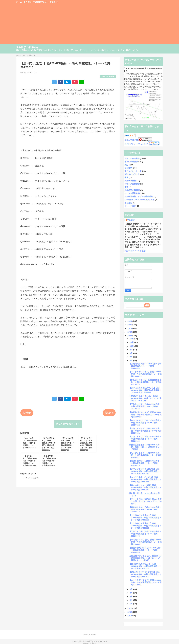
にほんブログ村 (131, 140)
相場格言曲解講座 (132, 190)
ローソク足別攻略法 (133, 193)
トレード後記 (130, 206)
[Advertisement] (89, 25)
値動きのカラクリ (132, 174)
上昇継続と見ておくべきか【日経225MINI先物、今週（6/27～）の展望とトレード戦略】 (145, 398)
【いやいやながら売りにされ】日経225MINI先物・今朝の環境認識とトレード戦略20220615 (145, 471)
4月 (132, 593)
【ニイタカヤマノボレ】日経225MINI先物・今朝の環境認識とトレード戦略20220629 (145, 374)
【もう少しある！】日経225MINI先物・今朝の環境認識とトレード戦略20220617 (145, 455)
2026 (130, 321)
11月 (132, 342)
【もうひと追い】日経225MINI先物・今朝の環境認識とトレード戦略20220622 (145, 423)
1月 (132, 604)
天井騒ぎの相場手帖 (27, 47)
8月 (132, 353)
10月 (132, 346)
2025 (130, 325)
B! (67, 82)
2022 (130, 336)
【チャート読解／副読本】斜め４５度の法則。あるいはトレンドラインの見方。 (145, 501)
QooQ (94, 643)
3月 (132, 596)
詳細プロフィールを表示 (135, 251)
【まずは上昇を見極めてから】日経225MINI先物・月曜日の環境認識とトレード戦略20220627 (145, 390)
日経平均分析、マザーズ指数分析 (139, 196)
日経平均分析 (130, 181)
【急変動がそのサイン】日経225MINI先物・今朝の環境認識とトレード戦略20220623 (145, 415)
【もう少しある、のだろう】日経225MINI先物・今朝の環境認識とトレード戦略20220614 (145, 479)
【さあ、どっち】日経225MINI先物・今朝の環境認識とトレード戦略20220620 (145, 439)
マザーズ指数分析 (132, 184)
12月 (132, 339)
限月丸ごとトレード (133, 171)
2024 (130, 328)
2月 (132, 600)
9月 (132, 350)
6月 (132, 361)
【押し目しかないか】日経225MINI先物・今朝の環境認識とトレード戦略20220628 (145, 382)
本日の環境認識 (108, 77)
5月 (132, 589)
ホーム (19, 2)
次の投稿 (27, 413)
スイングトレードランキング (136, 144)
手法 (126, 177)
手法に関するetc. (41, 2)
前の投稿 (109, 413)
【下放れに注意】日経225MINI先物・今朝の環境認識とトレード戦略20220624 (145, 406)
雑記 (126, 165)
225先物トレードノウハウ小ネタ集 (140, 200)
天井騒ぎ (131, 220)
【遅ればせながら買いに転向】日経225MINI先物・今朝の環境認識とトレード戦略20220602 (145, 574)
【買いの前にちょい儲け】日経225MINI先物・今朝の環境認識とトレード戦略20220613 (145, 487)
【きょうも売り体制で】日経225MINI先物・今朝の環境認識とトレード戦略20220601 (145, 582)
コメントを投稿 (31, 478)
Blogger (93, 634)
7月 (132, 357)
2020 (130, 612)
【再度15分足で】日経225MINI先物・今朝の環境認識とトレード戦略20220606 (145, 550)
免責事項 (54, 2)
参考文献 (28, 2)
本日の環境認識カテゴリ (68, 424)
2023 (130, 332)
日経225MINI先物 (132, 158)
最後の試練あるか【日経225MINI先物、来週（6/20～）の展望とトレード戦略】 (145, 447)
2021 (130, 608)
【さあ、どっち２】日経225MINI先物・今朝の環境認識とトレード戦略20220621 (145, 431)
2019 (130, 616)
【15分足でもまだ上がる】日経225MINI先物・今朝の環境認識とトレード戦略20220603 (145, 566)
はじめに (128, 203)
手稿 (126, 187)
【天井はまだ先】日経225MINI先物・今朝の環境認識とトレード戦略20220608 (145, 534)
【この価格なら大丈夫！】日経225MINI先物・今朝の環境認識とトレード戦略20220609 (145, 518)
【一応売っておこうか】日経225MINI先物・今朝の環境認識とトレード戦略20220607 (145, 542)
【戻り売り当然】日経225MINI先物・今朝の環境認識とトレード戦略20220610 (145, 510)
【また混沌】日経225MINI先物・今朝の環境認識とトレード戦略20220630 (145, 366)
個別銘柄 (128, 168)
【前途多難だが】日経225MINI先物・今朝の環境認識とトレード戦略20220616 (145, 463)
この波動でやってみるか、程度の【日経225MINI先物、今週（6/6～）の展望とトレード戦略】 (145, 558)
